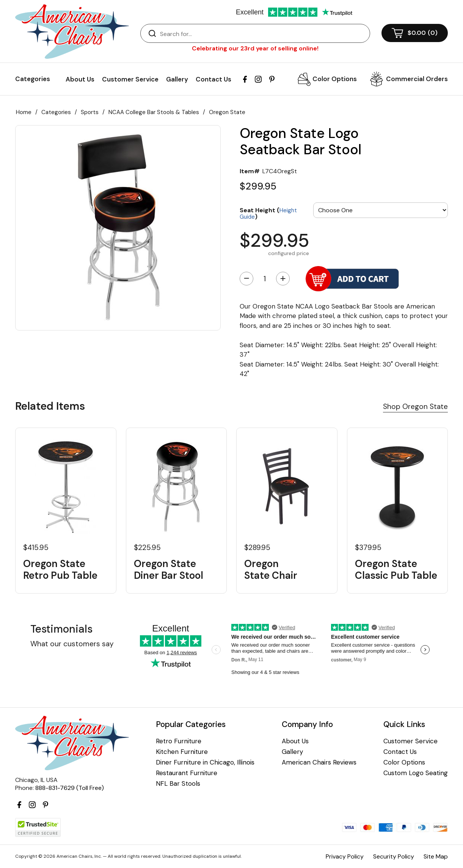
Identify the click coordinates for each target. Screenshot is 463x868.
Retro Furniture (179, 741)
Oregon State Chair (271, 570)
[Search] (263, 34)
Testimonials (61, 629)
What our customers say (72, 644)
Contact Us (213, 79)
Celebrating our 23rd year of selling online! (255, 48)
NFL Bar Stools (178, 784)
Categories (56, 112)
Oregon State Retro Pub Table (60, 570)
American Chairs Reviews (319, 762)
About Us (80, 79)
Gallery (177, 79)
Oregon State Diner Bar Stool (169, 570)
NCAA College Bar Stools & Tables (154, 112)
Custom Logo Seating (416, 773)
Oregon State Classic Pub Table (396, 570)
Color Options (335, 79)
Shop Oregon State (415, 407)
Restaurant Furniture (187, 773)
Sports (90, 112)
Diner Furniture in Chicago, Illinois (205, 762)
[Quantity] (265, 279)
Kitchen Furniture (182, 752)
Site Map (436, 856)
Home (24, 112)
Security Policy (394, 856)
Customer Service (130, 79)
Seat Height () (268, 213)
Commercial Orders (417, 79)
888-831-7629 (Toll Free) (70, 788)
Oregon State (227, 112)
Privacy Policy (345, 856)
